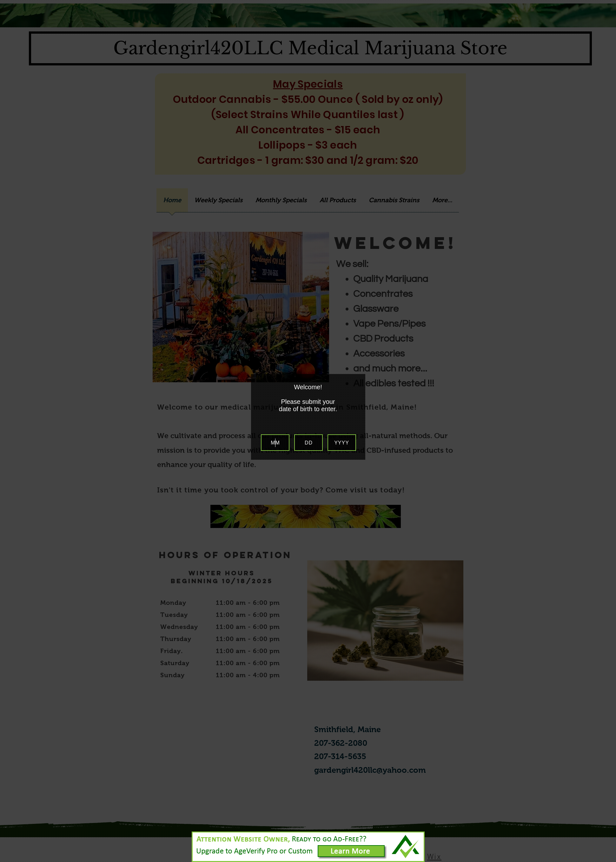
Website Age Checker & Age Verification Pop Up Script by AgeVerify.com (608, 860)
